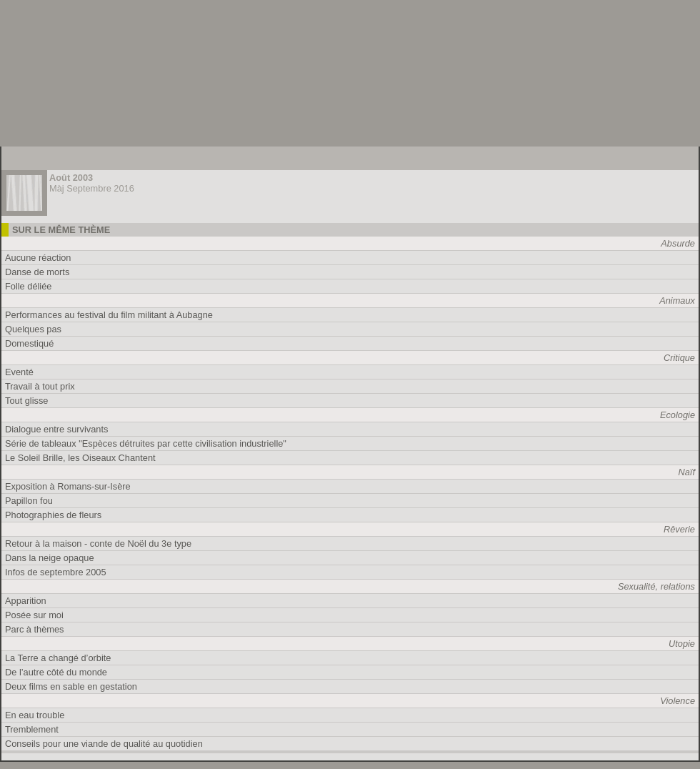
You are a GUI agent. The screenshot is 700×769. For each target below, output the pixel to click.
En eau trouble (35, 715)
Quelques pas (33, 329)
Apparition (26, 601)
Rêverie (679, 529)
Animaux (677, 301)
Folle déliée (28, 286)
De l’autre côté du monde (56, 672)
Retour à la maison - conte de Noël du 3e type (98, 544)
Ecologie (677, 415)
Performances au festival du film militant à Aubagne (109, 315)
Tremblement (32, 729)
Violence (677, 701)
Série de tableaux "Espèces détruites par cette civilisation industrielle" (146, 443)
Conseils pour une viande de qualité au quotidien (104, 744)
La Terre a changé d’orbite (58, 658)
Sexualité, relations (656, 586)
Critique (679, 358)
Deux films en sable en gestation (71, 686)
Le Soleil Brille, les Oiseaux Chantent (80, 458)
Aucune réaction (38, 258)
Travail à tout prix (40, 386)
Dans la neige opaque (50, 558)
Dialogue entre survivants (56, 429)
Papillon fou (29, 501)
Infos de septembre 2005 (56, 572)
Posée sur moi (34, 615)
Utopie (682, 644)
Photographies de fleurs (53, 515)
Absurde (678, 243)
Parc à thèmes (35, 629)
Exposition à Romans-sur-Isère (68, 486)
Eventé (19, 372)
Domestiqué (29, 343)
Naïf (687, 472)
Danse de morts (37, 272)
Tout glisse (26, 401)
